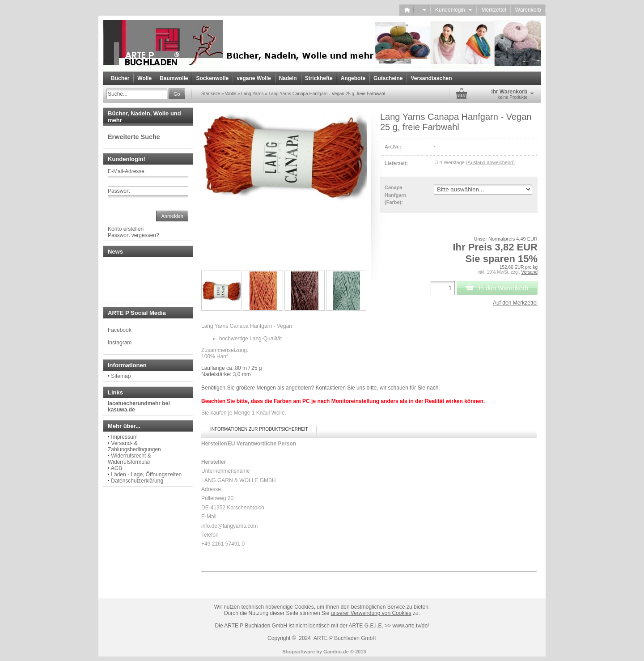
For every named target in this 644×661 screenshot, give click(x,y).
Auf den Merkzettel (515, 303)
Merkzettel (494, 10)
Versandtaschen (431, 78)
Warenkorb (528, 10)
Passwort (119, 191)
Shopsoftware (299, 652)
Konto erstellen (126, 229)
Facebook (120, 330)
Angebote (353, 78)
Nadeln (288, 78)
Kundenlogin (454, 10)
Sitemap (121, 376)
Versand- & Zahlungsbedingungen (134, 446)
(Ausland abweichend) (490, 162)
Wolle (144, 78)
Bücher (120, 78)
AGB (117, 468)
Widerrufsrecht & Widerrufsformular (129, 459)
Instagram (120, 343)
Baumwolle (174, 78)
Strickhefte (319, 78)
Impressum (124, 437)
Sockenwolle (212, 78)
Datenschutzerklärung (137, 481)
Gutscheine (388, 78)
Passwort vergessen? (133, 235)
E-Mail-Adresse (126, 171)
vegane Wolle (254, 78)
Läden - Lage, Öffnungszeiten (146, 475)
